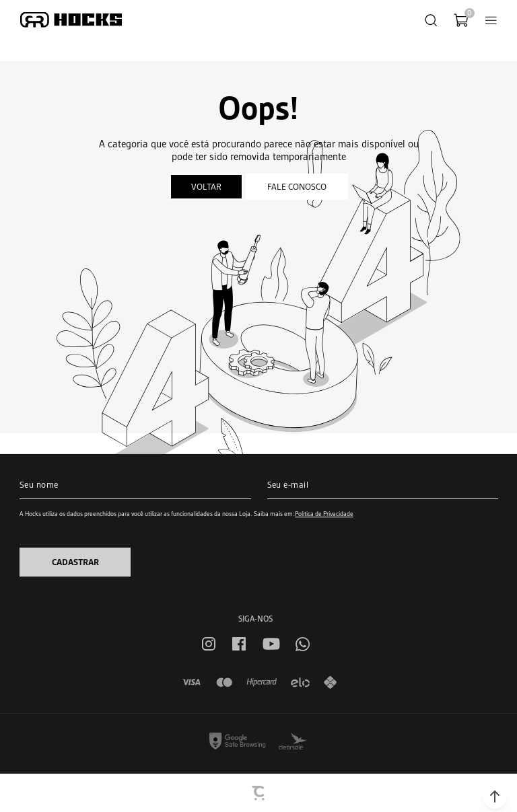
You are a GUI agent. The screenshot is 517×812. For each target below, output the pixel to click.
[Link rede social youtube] (271, 644)
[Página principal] (71, 20)
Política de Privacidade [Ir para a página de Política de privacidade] (324, 514)
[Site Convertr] (259, 793)
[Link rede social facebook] (239, 644)
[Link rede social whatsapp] (303, 644)
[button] (495, 797)
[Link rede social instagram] (209, 644)
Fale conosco (297, 187)
